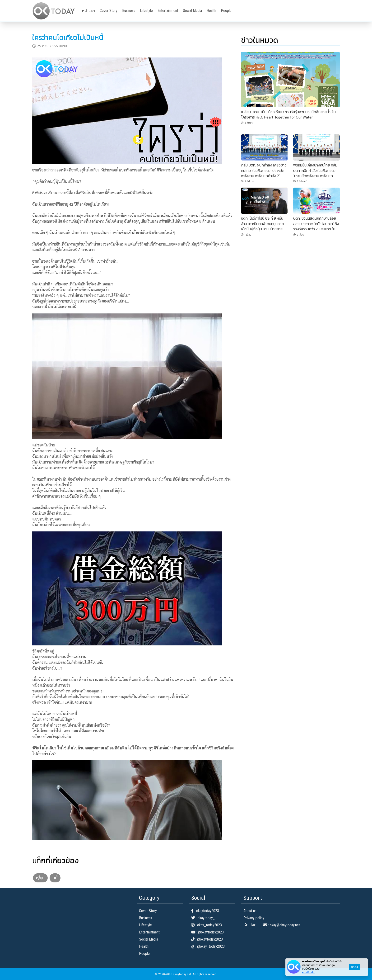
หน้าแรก (88, 11)
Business (129, 11)
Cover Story (109, 11)
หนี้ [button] (55, 878)
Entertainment (168, 11)
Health (211, 11)
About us (250, 911)
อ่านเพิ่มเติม (308, 973)
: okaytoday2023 (205, 911)
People (226, 11)
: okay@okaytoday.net (282, 925)
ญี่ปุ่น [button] (40, 878)
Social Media (192, 11)
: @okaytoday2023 (207, 932)
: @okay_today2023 (208, 946)
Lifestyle (146, 11)
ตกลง (354, 967)
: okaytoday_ (203, 918)
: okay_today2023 (207, 925)
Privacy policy (254, 918)
